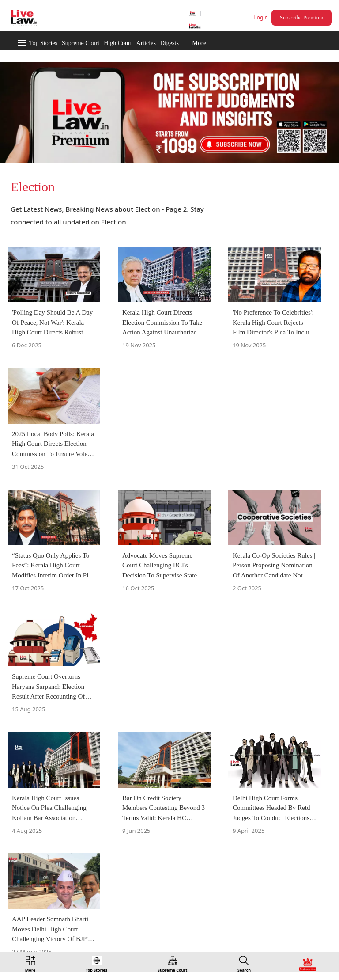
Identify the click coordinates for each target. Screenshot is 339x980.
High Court (118, 43)
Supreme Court (81, 43)
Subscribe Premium (301, 18)
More (199, 43)
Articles (146, 43)
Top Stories (43, 43)
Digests (169, 43)
